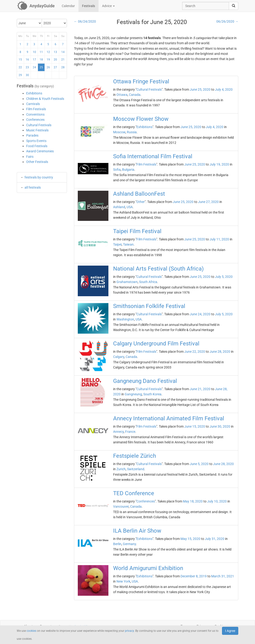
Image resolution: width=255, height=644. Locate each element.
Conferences (35, 120)
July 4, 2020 (224, 89)
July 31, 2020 (215, 539)
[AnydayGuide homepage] (36, 6)
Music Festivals (37, 130)
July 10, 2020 (217, 501)
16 (27, 60)
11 (41, 52)
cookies (31, 631)
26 (48, 67)
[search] (234, 6)
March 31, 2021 (223, 576)
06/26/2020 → (227, 21)
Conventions (35, 114)
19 (48, 60)
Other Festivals (37, 162)
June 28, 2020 (220, 352)
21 (63, 60)
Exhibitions (34, 93)
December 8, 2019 (194, 576)
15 (20, 60)
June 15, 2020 (195, 426)
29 (20, 75)
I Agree (230, 631)
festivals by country (39, 177)
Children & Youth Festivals (45, 99)
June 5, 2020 (199, 464)
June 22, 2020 (195, 352)
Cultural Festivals (39, 125)
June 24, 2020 (200, 314)
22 (20, 67)
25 (41, 67)
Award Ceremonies (40, 151)
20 (55, 60)
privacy (129, 631)
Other (141, 202)
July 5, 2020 (224, 277)
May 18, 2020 (193, 501)
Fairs (30, 157)
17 (34, 60)
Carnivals (33, 104)
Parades (32, 135)
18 (41, 60)
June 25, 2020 (200, 89)
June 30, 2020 (220, 426)
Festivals (88, 6)
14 (63, 52)
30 (27, 75)
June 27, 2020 (208, 202)
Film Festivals (36, 109)
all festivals (33, 187)
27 (55, 67)
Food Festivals (37, 146)
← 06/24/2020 (85, 21)
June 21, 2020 (200, 389)
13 (55, 52)
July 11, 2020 (219, 239)
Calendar (68, 6)
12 (48, 52)
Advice (108, 6)
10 (34, 52)
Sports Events (36, 141)
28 (63, 67)
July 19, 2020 (219, 164)
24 (34, 67)
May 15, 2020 (190, 539)
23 (27, 67)
